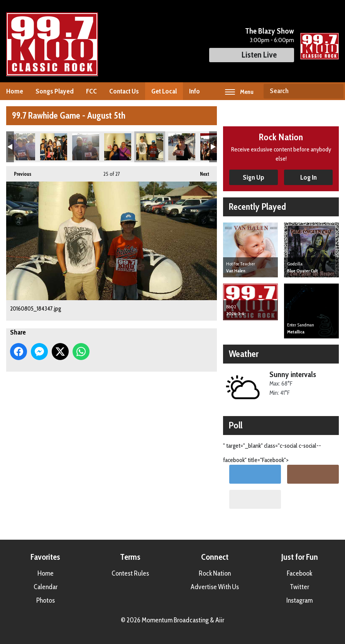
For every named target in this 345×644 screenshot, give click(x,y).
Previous (19, 172)
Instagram (299, 600)
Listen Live (252, 55)
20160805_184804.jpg (182, 147)
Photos (46, 600)
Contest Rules (130, 573)
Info (194, 91)
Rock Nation (215, 573)
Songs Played (55, 91)
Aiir (220, 620)
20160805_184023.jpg (118, 147)
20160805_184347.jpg (150, 147)
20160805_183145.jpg (86, 147)
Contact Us (124, 91)
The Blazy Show (270, 31)
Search (335, 91)
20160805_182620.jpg (22, 147)
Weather (244, 354)
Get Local (164, 91)
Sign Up (254, 177)
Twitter (299, 587)
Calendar (46, 587)
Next (201, 172)
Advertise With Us (215, 587)
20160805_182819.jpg (54, 147)
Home (15, 91)
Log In (309, 177)
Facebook (299, 573)
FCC (91, 91)
